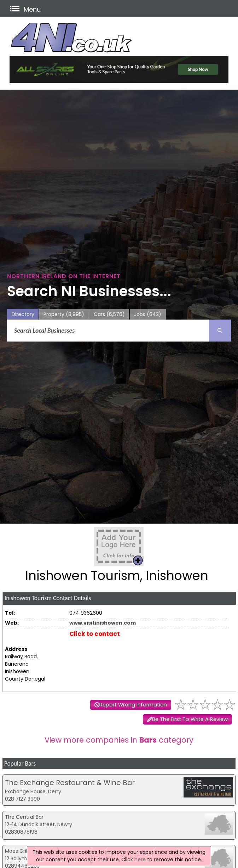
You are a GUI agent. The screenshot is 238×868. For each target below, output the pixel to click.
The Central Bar (24, 817)
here (140, 859)
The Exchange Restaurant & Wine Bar (70, 783)
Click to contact (95, 634)
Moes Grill (17, 851)
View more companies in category (119, 740)
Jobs (148, 314)
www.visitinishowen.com (103, 623)
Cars (109, 314)
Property (64, 314)
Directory (23, 314)
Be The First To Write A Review (190, 719)
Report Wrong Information (133, 705)
